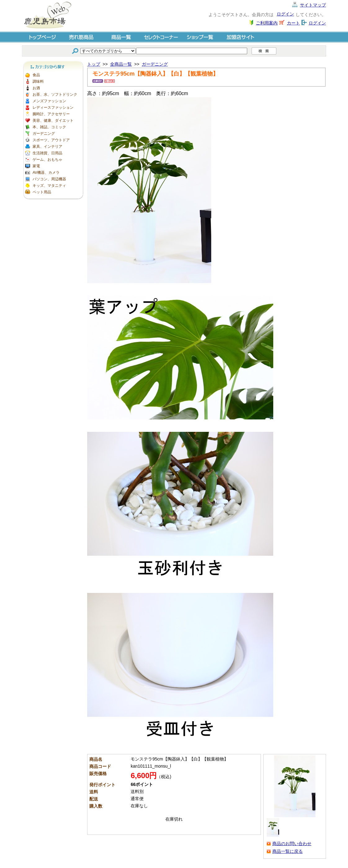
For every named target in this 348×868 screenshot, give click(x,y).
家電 (36, 166)
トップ (94, 64)
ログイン (285, 14)
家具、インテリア (47, 147)
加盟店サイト (240, 37)
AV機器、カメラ (46, 173)
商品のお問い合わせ (292, 844)
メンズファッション (49, 101)
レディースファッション (53, 107)
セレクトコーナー (161, 37)
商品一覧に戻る (288, 851)
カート (293, 23)
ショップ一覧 (201, 37)
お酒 (36, 88)
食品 (36, 75)
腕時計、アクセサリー (51, 114)
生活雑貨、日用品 (47, 153)
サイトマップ (313, 5)
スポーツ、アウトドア (51, 140)
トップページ (42, 37)
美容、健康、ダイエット (53, 121)
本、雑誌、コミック (49, 127)
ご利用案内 (267, 23)
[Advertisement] (53, 294)
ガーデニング (44, 134)
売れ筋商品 (82, 37)
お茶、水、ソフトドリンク (55, 94)
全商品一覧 (121, 64)
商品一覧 (121, 37)
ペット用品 (42, 192)
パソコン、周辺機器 (49, 179)
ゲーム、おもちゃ (47, 160)
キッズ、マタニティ (49, 186)
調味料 (38, 81)
